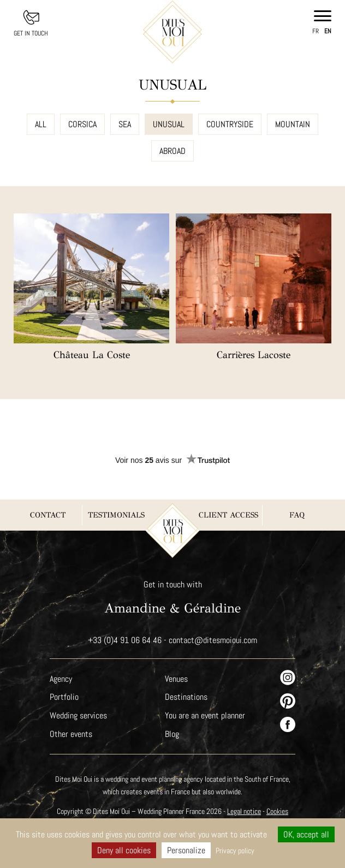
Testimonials (116, 515)
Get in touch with (173, 584)
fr (316, 31)
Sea (126, 124)
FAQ (297, 515)
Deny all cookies (123, 850)
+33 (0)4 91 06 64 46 (124, 640)
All (41, 124)
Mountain (293, 124)
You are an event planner (205, 715)
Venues (177, 679)
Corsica (83, 124)
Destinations (186, 697)
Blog (172, 734)
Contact (48, 515)
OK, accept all (307, 834)
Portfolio (64, 697)
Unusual (169, 124)
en (328, 31)
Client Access (228, 515)
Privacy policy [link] (235, 851)
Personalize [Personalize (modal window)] (186, 850)
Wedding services (79, 715)
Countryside (230, 124)
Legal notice (246, 811)
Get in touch (31, 33)
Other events (71, 734)
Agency (61, 679)
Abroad (173, 151)
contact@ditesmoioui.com (213, 640)
